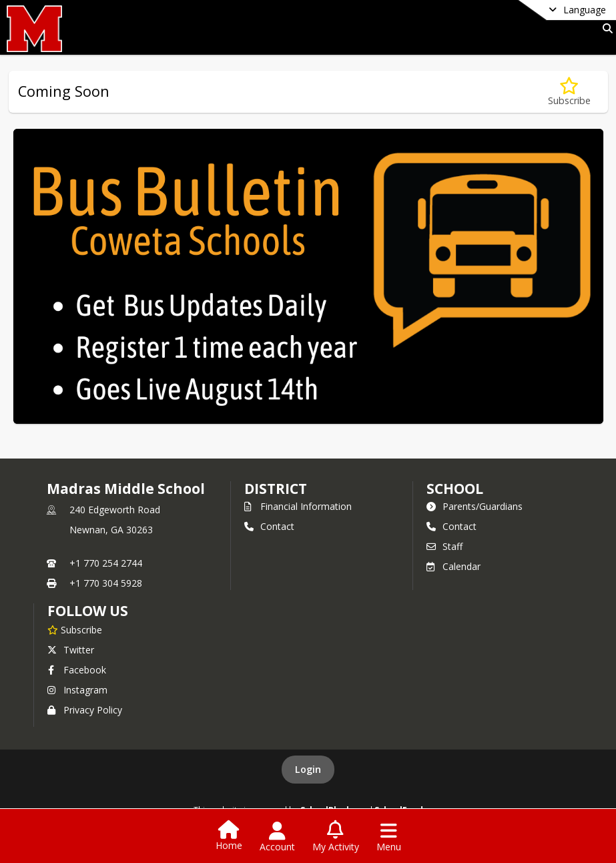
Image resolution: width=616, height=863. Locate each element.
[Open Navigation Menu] (389, 837)
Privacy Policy (85, 710)
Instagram (77, 690)
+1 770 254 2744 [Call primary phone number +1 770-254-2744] (106, 563)
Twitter (71, 650)
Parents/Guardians (475, 506)
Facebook (77, 670)
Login (308, 769)
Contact (269, 526)
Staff (444, 546)
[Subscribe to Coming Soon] (569, 92)
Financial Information (298, 506)
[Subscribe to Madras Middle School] (75, 629)
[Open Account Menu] (277, 837)
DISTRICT (276, 489)
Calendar (453, 566)
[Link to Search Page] (605, 28)
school (455, 489)
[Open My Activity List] (336, 837)
